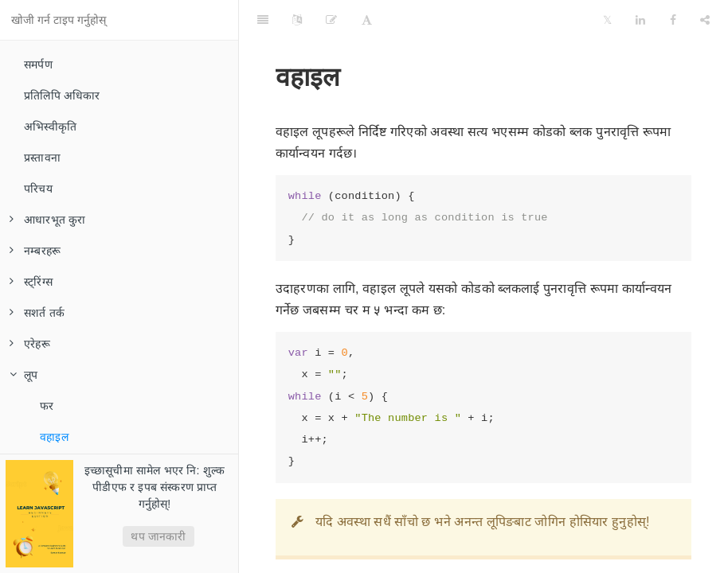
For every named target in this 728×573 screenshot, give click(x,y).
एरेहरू (30, 344)
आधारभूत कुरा (48, 220)
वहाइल (54, 437)
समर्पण (38, 64)
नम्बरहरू (35, 251)
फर (47, 406)
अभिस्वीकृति (50, 127)
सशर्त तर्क (37, 313)
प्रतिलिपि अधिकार (62, 95)
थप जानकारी (158, 536)
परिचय (38, 189)
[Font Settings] (367, 20)
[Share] (705, 20)
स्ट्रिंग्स (31, 282)
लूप (23, 375)
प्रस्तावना (42, 158)
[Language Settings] (297, 20)
